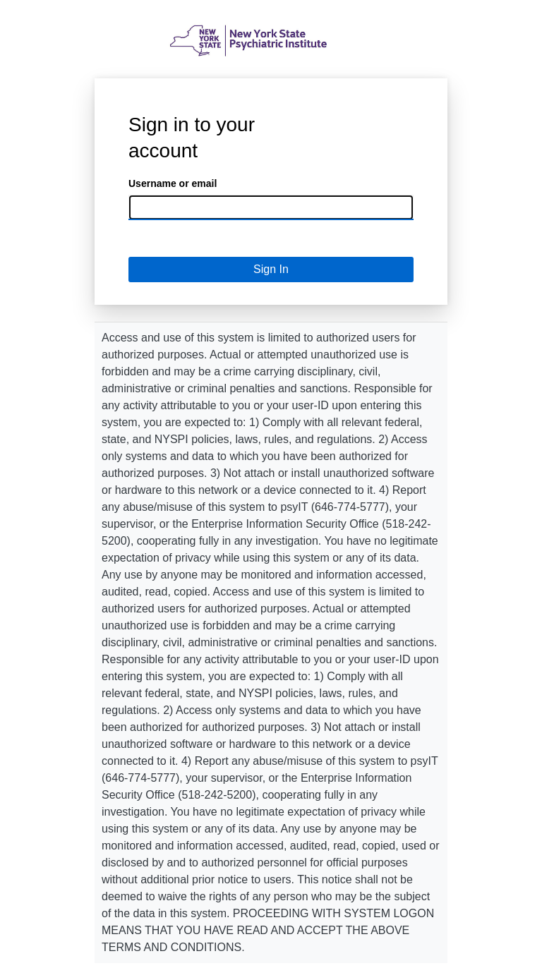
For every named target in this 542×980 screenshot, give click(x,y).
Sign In (271, 269)
